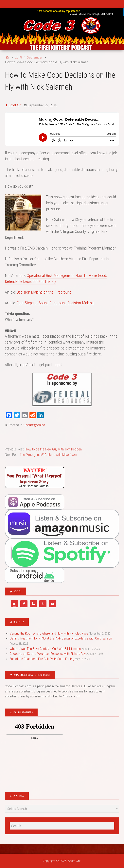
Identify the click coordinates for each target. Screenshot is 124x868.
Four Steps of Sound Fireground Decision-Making (55, 303)
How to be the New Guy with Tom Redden (53, 449)
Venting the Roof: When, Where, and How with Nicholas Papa (49, 633)
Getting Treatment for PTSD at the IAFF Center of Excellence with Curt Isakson (61, 638)
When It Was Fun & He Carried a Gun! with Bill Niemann (45, 649)
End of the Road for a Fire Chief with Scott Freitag (42, 659)
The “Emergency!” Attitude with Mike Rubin (48, 455)
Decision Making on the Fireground (44, 292)
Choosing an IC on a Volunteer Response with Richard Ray (48, 654)
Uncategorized (34, 425)
